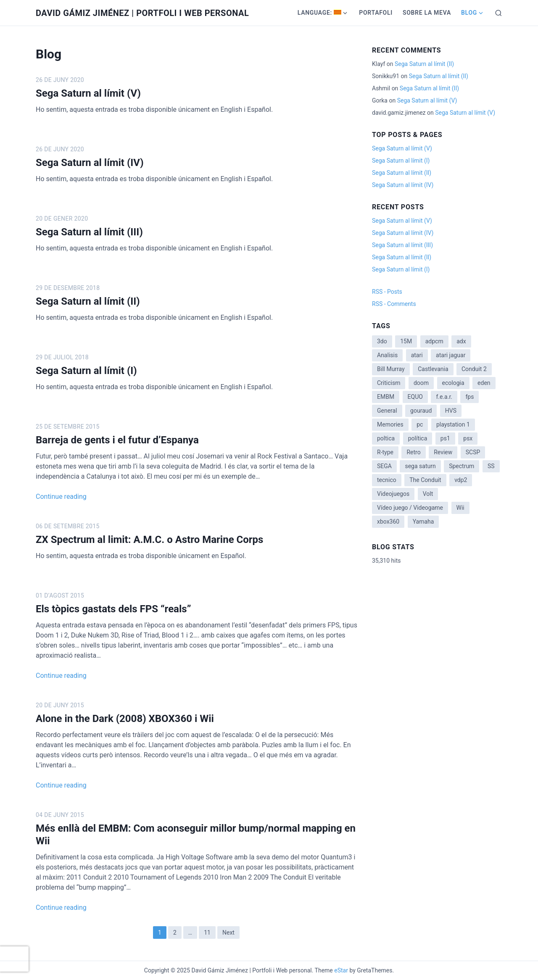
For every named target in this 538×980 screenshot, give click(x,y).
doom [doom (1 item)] (421, 383)
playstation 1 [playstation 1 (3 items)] (453, 424)
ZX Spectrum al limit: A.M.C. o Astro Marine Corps (149, 540)
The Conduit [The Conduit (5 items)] (425, 480)
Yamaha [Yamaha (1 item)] (423, 522)
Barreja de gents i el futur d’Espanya (117, 440)
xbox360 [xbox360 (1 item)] (388, 522)
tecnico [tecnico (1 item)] (387, 480)
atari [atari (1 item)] (417, 355)
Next (228, 933)
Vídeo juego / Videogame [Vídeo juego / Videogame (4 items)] (410, 508)
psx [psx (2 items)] (468, 438)
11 (207, 933)
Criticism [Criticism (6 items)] (389, 383)
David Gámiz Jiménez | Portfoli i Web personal (142, 13)
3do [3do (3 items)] (382, 341)
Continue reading (61, 497)
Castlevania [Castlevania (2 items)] (433, 369)
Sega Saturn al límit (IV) (90, 163)
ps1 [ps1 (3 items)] (445, 438)
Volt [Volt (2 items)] (428, 494)
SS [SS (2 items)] (491, 466)
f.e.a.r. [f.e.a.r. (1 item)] (444, 397)
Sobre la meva (427, 13)
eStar (341, 970)
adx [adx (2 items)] (461, 341)
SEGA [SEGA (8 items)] (384, 466)
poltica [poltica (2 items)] (386, 438)
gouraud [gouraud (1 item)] (421, 411)
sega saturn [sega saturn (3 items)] (420, 466)
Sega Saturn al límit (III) (89, 232)
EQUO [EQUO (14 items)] (415, 397)
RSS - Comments (394, 304)
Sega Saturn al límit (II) (88, 301)
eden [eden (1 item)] (484, 383)
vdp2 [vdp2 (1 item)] (461, 480)
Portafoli (376, 13)
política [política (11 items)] (418, 438)
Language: (320, 13)
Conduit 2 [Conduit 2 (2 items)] (474, 369)
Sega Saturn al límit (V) (88, 93)
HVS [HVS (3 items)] (451, 411)
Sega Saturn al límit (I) (86, 371)
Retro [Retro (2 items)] (413, 452)
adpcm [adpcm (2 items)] (434, 341)
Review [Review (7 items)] (443, 452)
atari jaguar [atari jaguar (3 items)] (451, 355)
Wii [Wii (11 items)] (460, 508)
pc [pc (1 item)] (420, 424)
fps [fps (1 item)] (469, 397)
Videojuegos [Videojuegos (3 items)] (393, 494)
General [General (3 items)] (387, 411)
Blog (469, 13)
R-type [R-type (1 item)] (385, 452)
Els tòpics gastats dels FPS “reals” (113, 609)
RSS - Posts (387, 292)
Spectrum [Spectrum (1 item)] (462, 466)
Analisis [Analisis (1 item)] (387, 355)
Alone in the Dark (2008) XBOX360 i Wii (125, 719)
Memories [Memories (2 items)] (390, 424)
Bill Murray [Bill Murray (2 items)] (391, 369)
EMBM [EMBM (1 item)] (386, 397)
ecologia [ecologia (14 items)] (453, 383)
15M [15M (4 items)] (406, 341)
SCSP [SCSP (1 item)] (473, 452)
